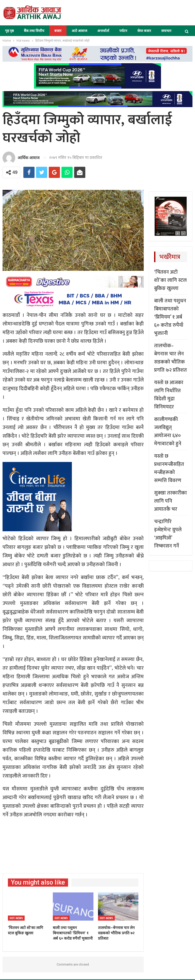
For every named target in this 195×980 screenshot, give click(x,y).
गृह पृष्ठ (9, 31)
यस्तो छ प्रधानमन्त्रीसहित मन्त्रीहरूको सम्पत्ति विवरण (169, 468)
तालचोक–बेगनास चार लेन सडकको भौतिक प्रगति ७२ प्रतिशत (170, 358)
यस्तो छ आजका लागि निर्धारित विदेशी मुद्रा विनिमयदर (169, 395)
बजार (58, 31)
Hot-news (16, 918)
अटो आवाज (79, 31)
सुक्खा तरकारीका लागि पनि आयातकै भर (170, 501)
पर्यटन (123, 31)
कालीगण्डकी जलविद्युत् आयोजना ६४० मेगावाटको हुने (168, 431)
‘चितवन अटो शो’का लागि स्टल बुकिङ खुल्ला (170, 280)
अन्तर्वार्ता (103, 31)
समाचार (166, 31)
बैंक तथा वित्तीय (34, 31)
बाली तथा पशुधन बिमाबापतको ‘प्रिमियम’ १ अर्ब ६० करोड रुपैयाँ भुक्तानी (170, 317)
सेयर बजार (144, 31)
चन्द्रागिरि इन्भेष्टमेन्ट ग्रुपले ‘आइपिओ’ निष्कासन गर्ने (168, 534)
